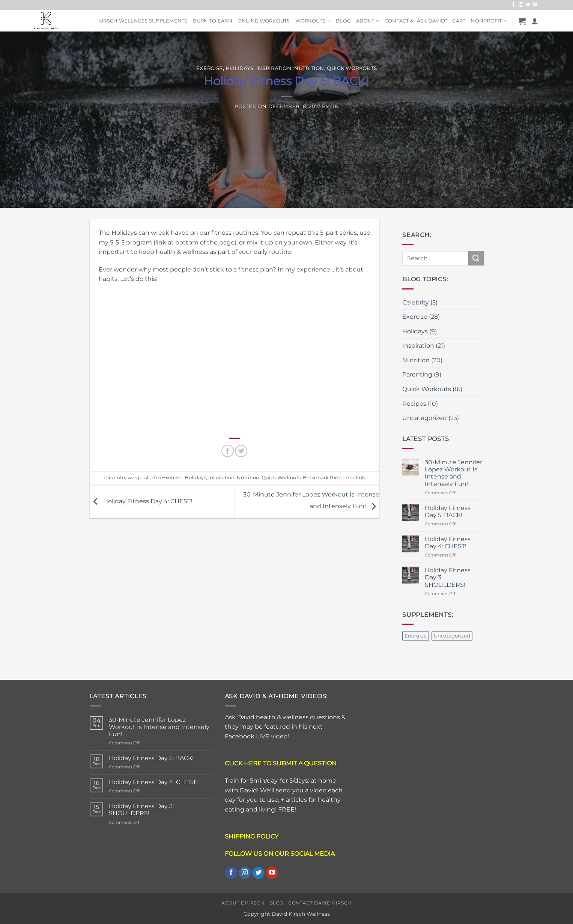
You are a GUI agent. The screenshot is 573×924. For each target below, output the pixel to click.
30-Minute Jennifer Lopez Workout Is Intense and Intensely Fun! (453, 473)
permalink (352, 478)
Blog (343, 21)
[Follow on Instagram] (521, 5)
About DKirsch (243, 903)
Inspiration (274, 68)
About (368, 21)
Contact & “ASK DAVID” (416, 21)
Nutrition (309, 68)
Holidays (239, 68)
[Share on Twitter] (241, 451)
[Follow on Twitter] (528, 5)
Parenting (417, 374)
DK (334, 106)
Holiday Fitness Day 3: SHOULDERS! (448, 577)
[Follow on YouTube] (535, 5)
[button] (522, 21)
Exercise (210, 68)
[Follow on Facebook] (513, 5)
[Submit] (476, 258)
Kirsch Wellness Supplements (143, 21)
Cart (459, 21)
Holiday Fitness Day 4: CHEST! (141, 501)
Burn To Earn (213, 21)
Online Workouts (264, 21)
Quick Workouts (352, 68)
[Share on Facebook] (228, 451)
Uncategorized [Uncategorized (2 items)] (452, 636)
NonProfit (489, 21)
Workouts (313, 21)
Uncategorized (425, 418)
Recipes (414, 404)
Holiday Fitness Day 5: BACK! (448, 511)
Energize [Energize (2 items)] (416, 636)
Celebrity (416, 302)
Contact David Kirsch (320, 903)
